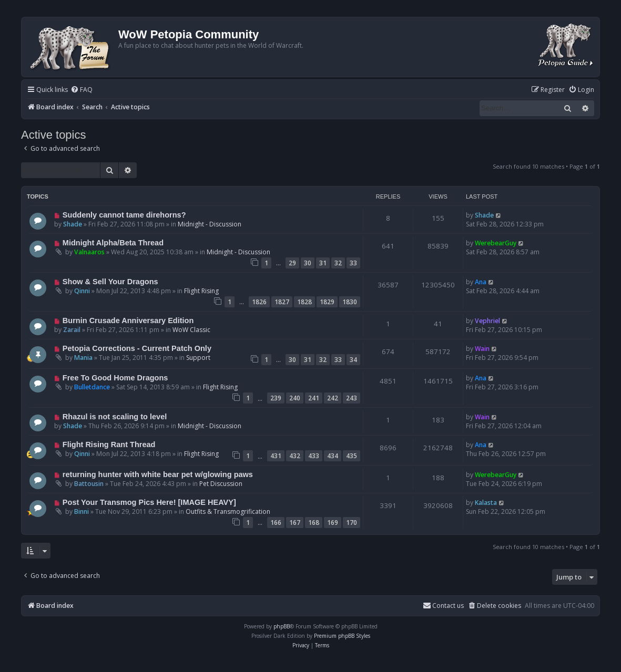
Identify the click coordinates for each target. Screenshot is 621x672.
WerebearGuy (496, 243)
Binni (82, 511)
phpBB (282, 626)
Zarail (72, 330)
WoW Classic (191, 330)
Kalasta (486, 503)
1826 (259, 302)
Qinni (82, 291)
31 (323, 263)
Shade (73, 224)
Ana (481, 282)
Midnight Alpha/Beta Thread (113, 243)
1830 (350, 302)
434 (333, 456)
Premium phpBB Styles (342, 636)
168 (314, 523)
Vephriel (487, 321)
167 (295, 523)
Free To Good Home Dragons (115, 378)
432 (295, 456)
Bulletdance (92, 387)
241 (314, 398)
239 (276, 398)
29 (292, 263)
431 (276, 456)
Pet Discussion (221, 484)
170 (352, 523)
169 (333, 523)
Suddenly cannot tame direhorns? (124, 215)
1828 (304, 302)
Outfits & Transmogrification (228, 511)
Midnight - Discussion (210, 224)
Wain (482, 349)
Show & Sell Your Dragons (110, 282)
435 (352, 456)
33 (353, 263)
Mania (83, 358)
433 (314, 456)
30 (308, 263)
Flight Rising (201, 291)
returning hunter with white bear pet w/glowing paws (158, 474)
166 (276, 523)
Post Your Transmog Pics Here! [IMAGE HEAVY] (149, 502)
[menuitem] (82, 90)
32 (338, 263)
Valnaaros (89, 252)
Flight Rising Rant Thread (109, 444)
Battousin (89, 484)
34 (353, 360)
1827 (282, 302)
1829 (327, 302)
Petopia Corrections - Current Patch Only (137, 348)
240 (295, 398)
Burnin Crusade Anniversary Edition (128, 321)
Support (198, 358)
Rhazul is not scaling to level (115, 417)
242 (333, 398)
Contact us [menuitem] (443, 606)
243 (352, 398)
